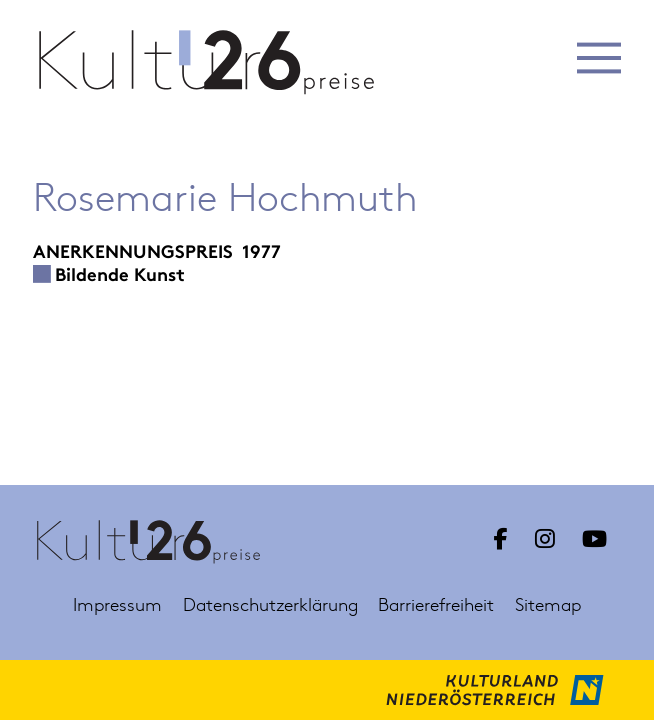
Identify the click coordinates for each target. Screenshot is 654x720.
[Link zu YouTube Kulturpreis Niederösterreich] (594, 539)
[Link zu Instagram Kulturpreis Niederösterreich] (545, 539)
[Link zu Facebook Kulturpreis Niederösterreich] (500, 539)
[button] (599, 57)
